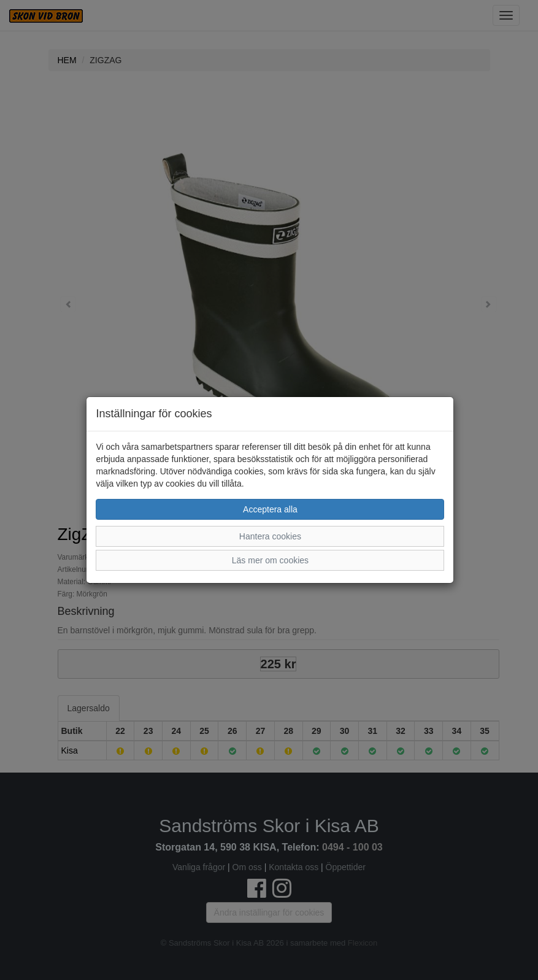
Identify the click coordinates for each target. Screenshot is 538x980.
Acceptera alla (270, 509)
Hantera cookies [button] (270, 536)
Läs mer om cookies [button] (270, 560)
